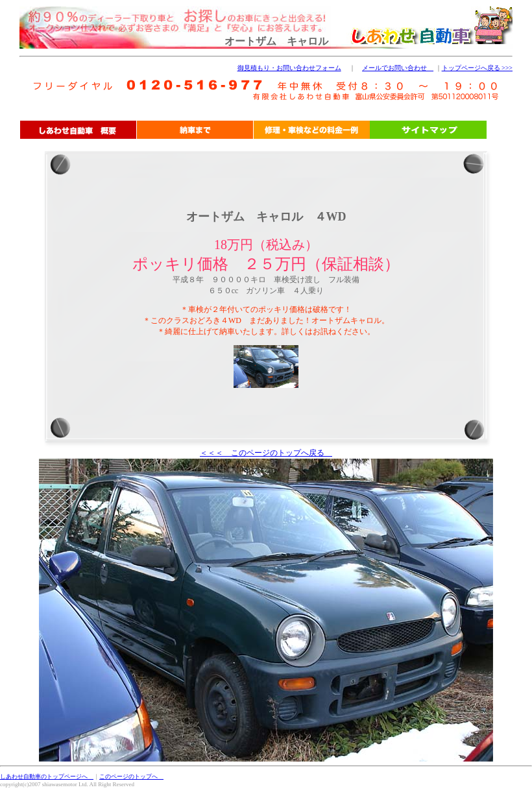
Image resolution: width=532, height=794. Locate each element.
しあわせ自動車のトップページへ (47, 776)
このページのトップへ (131, 776)
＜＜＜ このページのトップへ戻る (266, 453)
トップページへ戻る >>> (477, 68)
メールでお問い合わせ (398, 68)
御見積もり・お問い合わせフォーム (289, 68)
